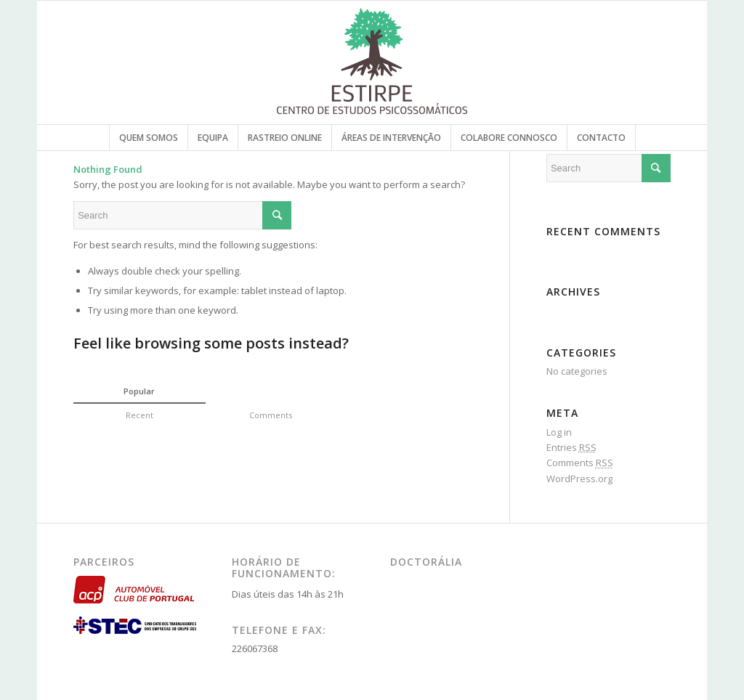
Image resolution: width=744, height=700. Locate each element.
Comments (580, 463)
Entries (571, 447)
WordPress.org (579, 479)
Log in (559, 432)
